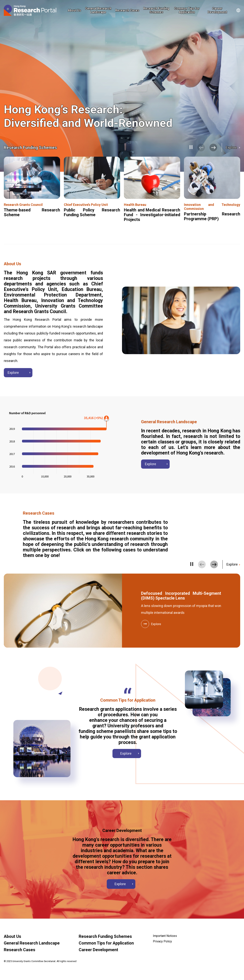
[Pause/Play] (192, 147)
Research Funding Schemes (156, 10)
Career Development (217, 10)
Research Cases (127, 10)
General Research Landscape (98, 10)
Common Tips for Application (187, 10)
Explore (232, 147)
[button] (213, 147)
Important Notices (165, 936)
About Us (74, 10)
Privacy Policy (162, 941)
